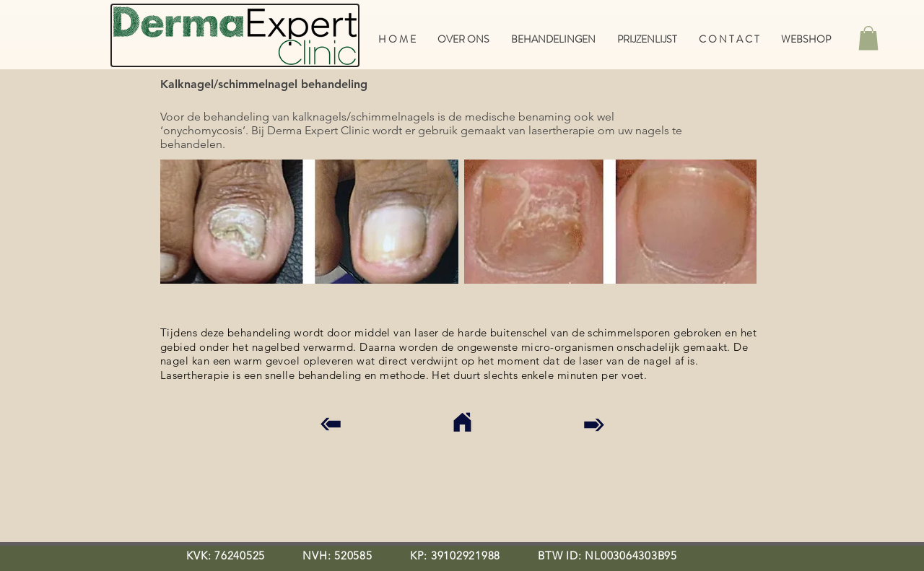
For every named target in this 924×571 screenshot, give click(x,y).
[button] (868, 38)
